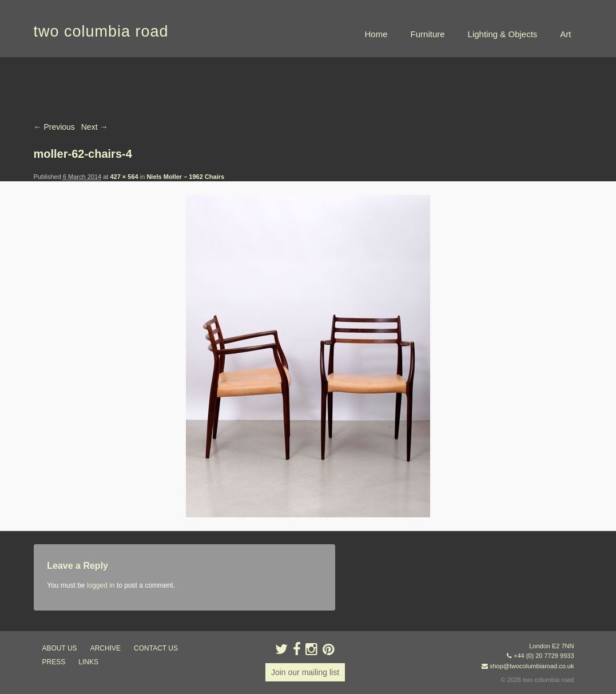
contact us (156, 648)
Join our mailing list (305, 672)
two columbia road (101, 31)
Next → (95, 127)
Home (376, 34)
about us (60, 648)
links (88, 662)
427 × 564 (124, 177)
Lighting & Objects (503, 34)
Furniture (428, 34)
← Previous (54, 127)
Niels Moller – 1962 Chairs (185, 177)
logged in (101, 585)
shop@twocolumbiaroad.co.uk (532, 666)
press (54, 662)
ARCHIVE (106, 648)
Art (565, 34)
